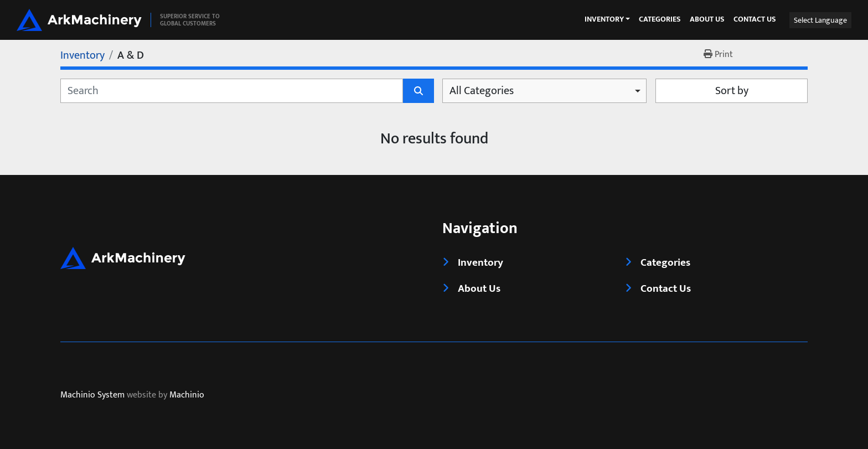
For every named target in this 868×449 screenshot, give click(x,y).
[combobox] (544, 91)
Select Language (820, 20)
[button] (607, 19)
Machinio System (92, 396)
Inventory (604, 19)
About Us (707, 20)
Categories (660, 20)
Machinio (187, 396)
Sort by (732, 91)
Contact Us (755, 20)
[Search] (232, 91)
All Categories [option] (482, 91)
